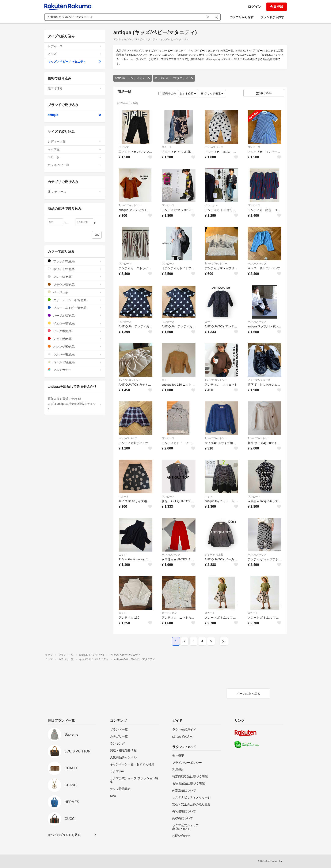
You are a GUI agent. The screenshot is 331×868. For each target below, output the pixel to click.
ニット (165, 380)
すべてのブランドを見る (64, 835)
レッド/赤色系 (75, 339)
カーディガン (169, 613)
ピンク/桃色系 (75, 331)
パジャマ (124, 147)
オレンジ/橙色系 (75, 347)
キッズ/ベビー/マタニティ (174, 78)
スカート (167, 147)
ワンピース (254, 147)
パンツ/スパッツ (214, 147)
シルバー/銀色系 (75, 354)
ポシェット (211, 205)
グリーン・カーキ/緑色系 (75, 300)
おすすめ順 (188, 94)
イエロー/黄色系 (75, 323)
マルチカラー (75, 370)
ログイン (255, 7)
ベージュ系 (75, 292)
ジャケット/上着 (214, 555)
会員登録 (277, 7)
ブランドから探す (272, 17)
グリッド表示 (212, 94)
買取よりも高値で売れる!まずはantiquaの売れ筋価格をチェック (75, 404)
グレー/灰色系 (75, 277)
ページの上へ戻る (248, 694)
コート (209, 322)
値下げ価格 (75, 88)
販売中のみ (167, 94)
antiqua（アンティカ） (133, 78)
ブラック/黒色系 (75, 261)
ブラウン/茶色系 (75, 285)
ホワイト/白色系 (75, 269)
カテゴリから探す (242, 17)
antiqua (75, 115)
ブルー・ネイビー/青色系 (75, 308)
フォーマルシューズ (259, 380)
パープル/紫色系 (75, 316)
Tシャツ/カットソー (130, 205)
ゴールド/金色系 (75, 362)
